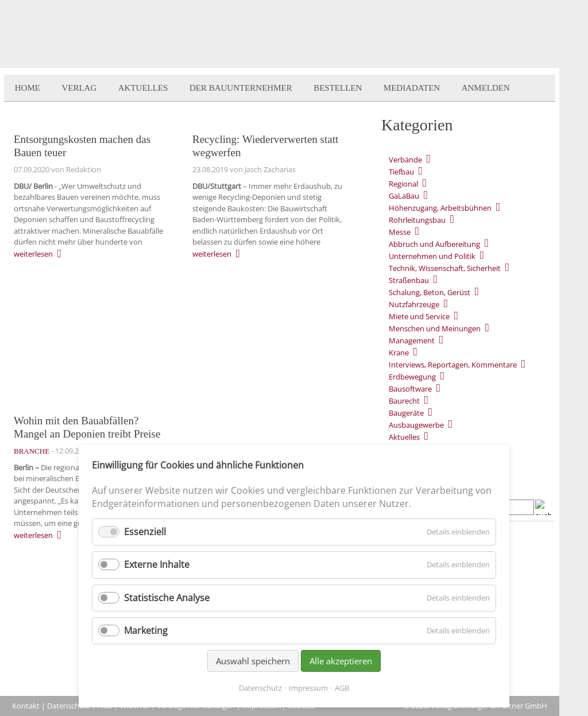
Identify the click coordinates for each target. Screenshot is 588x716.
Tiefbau (401, 172)
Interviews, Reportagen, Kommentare (453, 365)
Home (28, 88)
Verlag (79, 88)
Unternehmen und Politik (432, 256)
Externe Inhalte (157, 564)
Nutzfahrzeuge (414, 304)
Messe (400, 232)
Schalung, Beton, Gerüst (430, 292)
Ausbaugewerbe (416, 425)
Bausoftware (410, 389)
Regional (403, 184)
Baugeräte (406, 413)
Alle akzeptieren (341, 661)
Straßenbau (409, 280)
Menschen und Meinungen (435, 328)
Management (412, 340)
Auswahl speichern (253, 661)
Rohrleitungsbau (417, 220)
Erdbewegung (412, 377)
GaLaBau (404, 196)
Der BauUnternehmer (241, 88)
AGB (342, 688)
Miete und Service (419, 316)
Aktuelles (143, 88)
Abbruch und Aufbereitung (434, 244)
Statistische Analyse (167, 598)
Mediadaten (412, 88)
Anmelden (486, 88)
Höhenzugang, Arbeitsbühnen (440, 208)
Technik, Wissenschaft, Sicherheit (445, 268)
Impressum (308, 688)
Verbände (405, 160)
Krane (399, 353)
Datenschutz (69, 706)
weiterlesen (33, 254)
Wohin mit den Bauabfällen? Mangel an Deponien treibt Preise (87, 427)
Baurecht (404, 401)
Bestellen (338, 88)
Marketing (146, 630)
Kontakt (26, 706)
